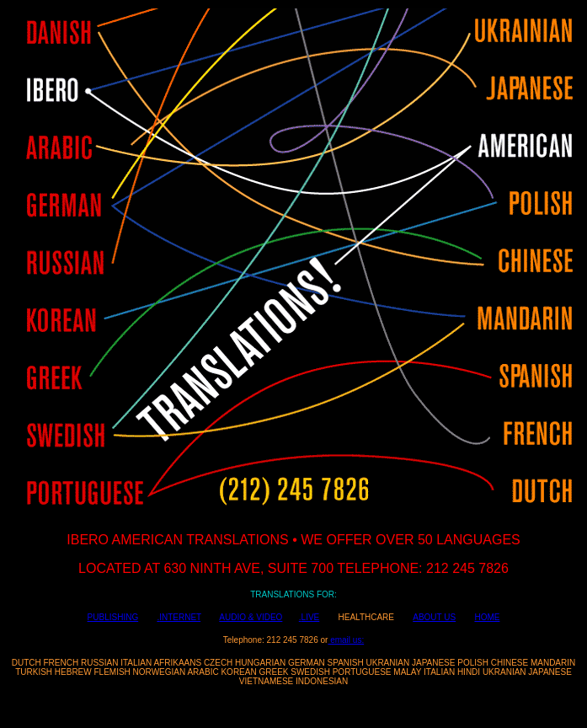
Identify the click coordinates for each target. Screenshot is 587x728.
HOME (487, 617)
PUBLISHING (113, 617)
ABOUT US (434, 617)
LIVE (311, 617)
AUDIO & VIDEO (251, 617)
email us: (346, 640)
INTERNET (180, 617)
